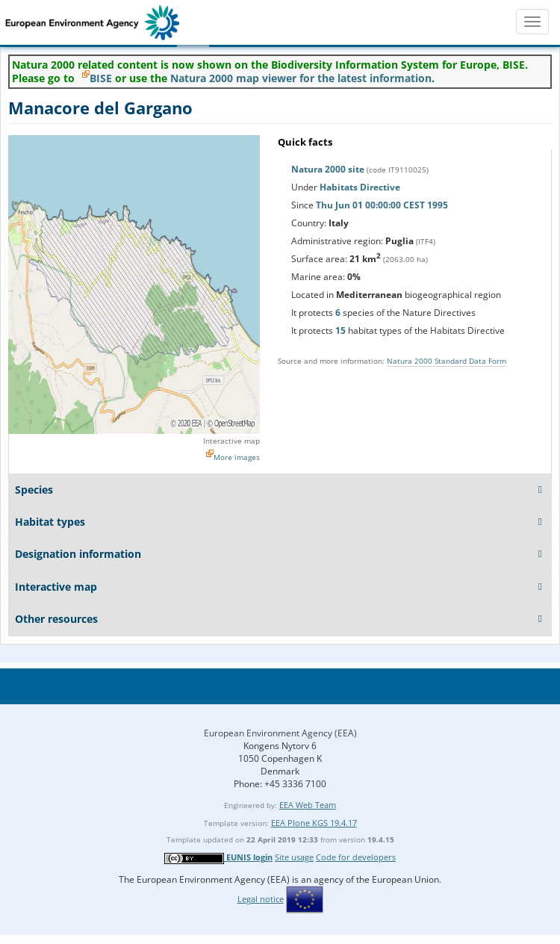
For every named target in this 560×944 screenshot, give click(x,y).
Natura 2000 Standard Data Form (447, 361)
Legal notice (261, 899)
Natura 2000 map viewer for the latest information (301, 78)
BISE (101, 78)
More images (237, 457)
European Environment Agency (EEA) (280, 733)
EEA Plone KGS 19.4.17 (314, 823)
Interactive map (231, 441)
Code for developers (356, 857)
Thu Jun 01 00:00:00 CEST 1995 (382, 205)
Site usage (294, 857)
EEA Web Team (308, 805)
